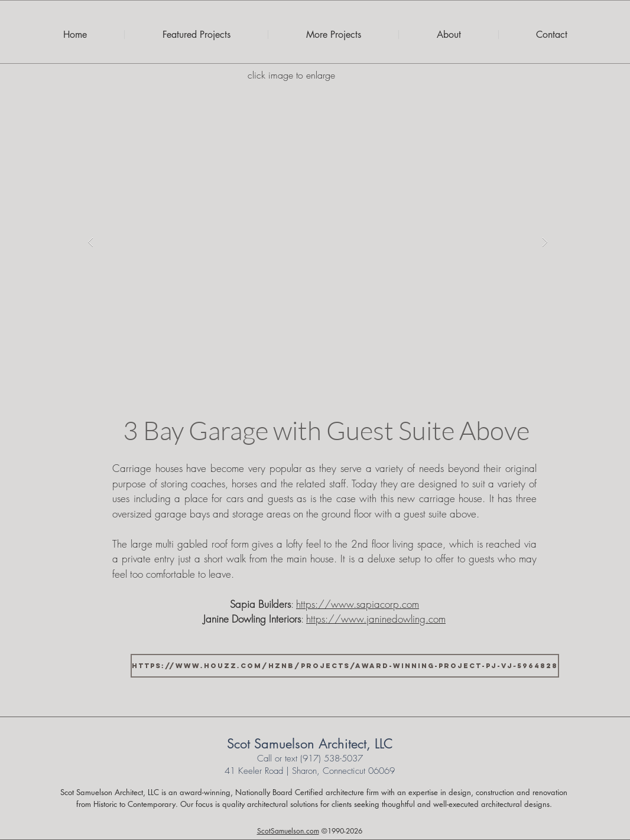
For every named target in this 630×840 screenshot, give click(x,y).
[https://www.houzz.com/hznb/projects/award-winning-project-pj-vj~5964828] (345, 666)
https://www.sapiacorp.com (358, 604)
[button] (318, 242)
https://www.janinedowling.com (376, 619)
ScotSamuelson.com (288, 831)
